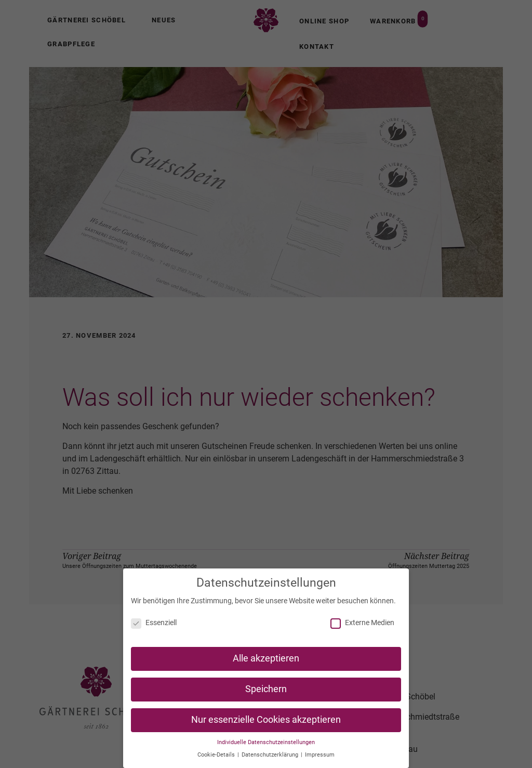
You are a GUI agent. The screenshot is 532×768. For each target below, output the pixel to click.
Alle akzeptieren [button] (266, 661)
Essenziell (154, 625)
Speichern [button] (266, 692)
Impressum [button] (320, 757)
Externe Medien (362, 625)
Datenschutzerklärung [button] (271, 757)
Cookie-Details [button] (217, 757)
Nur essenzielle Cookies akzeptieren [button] (266, 722)
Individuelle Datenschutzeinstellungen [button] (266, 745)
